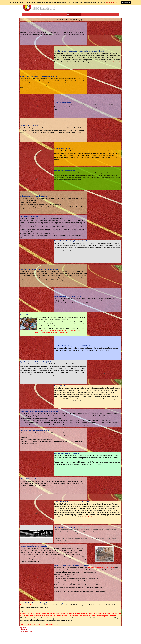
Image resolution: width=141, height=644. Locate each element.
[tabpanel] (70, 20)
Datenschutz (23, 629)
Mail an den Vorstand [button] (26, 631)
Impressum (23, 628)
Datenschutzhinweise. (112, 2)
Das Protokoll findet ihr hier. (91, 517)
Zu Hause (26, 15)
